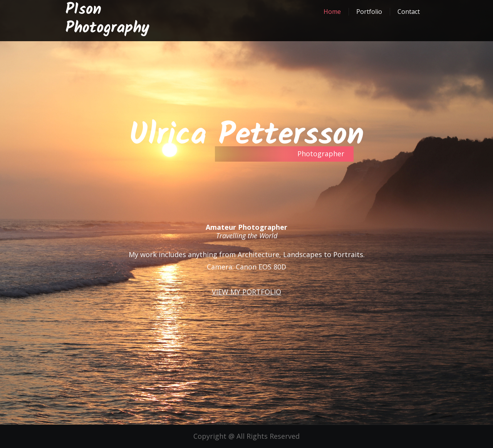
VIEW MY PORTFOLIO (246, 292)
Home (332, 12)
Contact (409, 12)
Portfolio (369, 12)
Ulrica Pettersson (246, 136)
